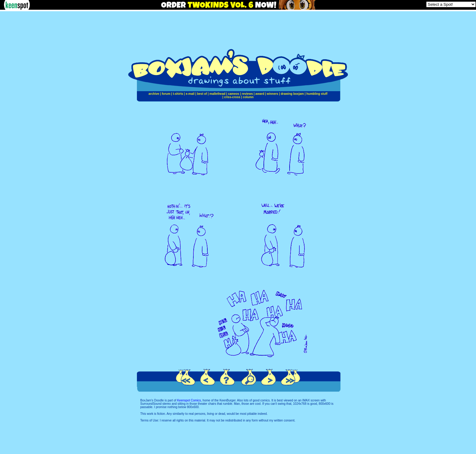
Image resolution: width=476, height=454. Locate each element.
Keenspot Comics (189, 400)
